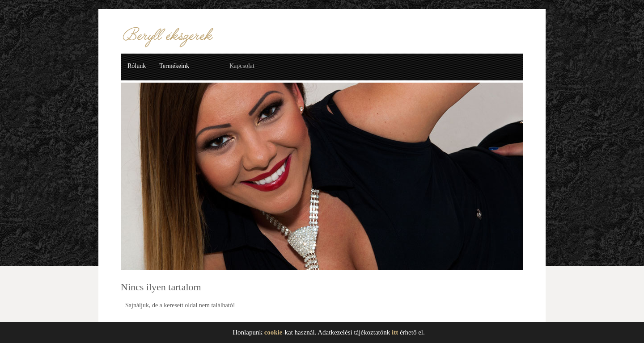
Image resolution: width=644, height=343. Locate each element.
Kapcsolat (242, 66)
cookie (273, 332)
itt (395, 332)
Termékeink (174, 66)
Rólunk (137, 66)
